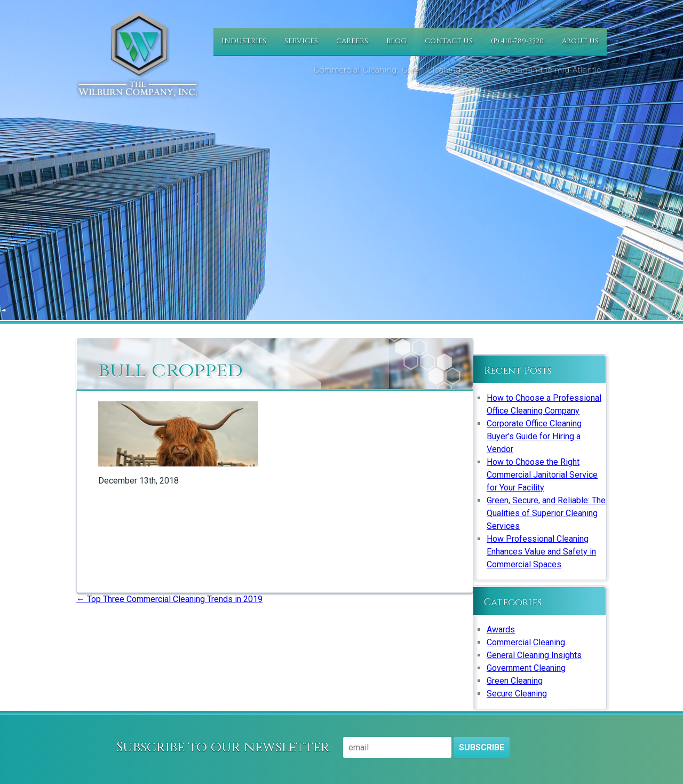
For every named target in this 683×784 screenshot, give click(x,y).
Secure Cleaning (517, 694)
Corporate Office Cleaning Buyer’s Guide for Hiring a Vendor (534, 436)
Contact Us (449, 41)
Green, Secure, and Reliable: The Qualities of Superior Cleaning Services (546, 513)
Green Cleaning (515, 681)
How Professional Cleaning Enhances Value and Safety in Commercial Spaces (541, 552)
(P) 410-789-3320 (517, 41)
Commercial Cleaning (526, 642)
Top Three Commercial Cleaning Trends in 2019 (169, 599)
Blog (396, 41)
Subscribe (482, 747)
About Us (580, 41)
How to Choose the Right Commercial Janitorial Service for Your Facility (542, 475)
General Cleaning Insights (534, 655)
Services (301, 41)
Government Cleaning (526, 668)
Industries (244, 41)
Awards (501, 629)
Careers (352, 41)
